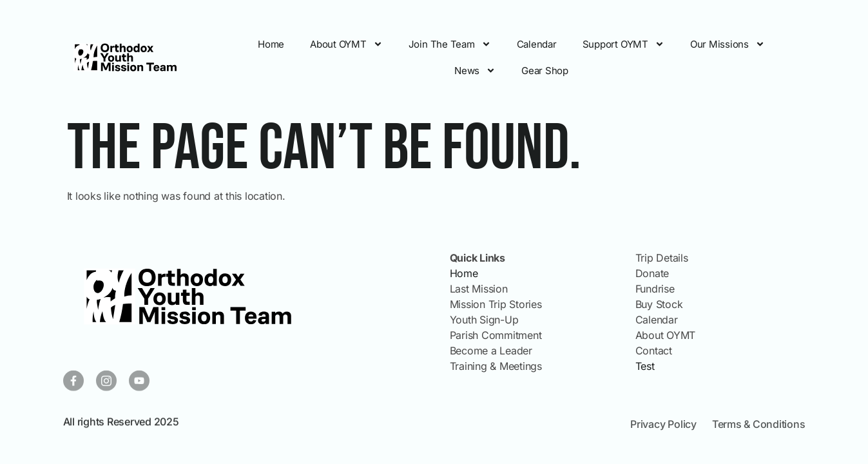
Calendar (537, 44)
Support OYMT (623, 44)
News (475, 71)
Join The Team (450, 44)
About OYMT (346, 44)
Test (645, 366)
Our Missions (728, 44)
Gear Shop (545, 71)
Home (271, 44)
